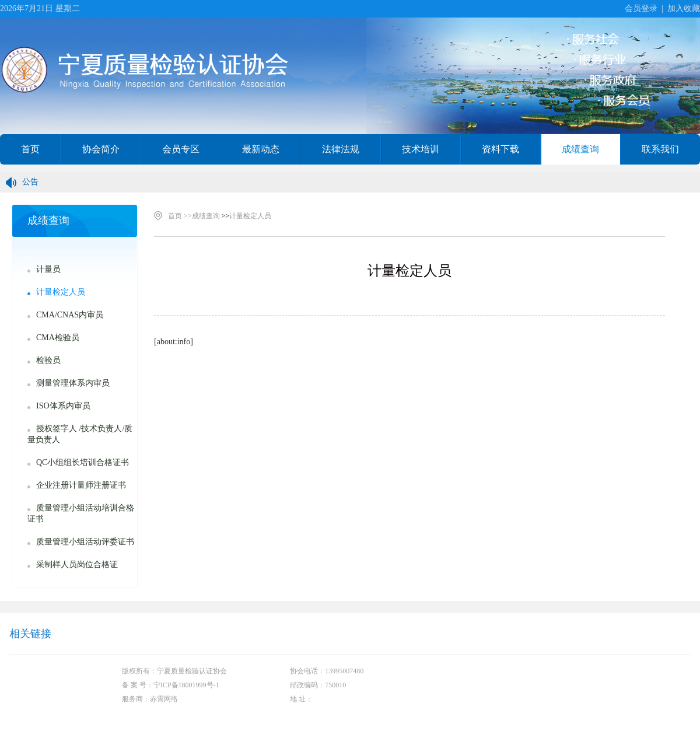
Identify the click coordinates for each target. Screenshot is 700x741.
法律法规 (341, 149)
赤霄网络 (164, 699)
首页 (30, 149)
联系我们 (660, 149)
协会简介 (101, 149)
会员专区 (181, 149)
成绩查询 (580, 149)
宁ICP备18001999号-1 (186, 685)
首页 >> (180, 216)
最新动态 (261, 149)
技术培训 (421, 149)
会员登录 (641, 8)
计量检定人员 (250, 216)
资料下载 (501, 149)
